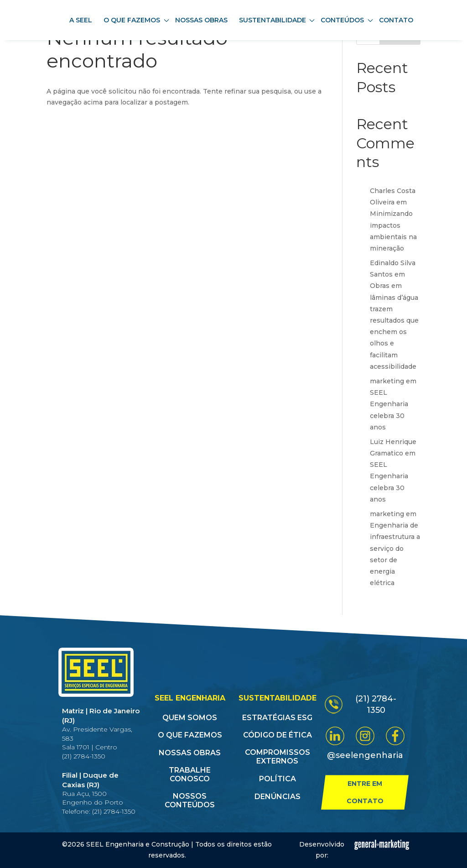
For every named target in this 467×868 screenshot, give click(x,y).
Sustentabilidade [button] (277, 20)
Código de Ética (278, 735)
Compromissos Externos (278, 757)
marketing (387, 381)
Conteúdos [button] (347, 20)
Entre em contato (365, 792)
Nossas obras (201, 20)
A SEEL (81, 20)
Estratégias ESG (277, 718)
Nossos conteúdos (190, 800)
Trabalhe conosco (190, 774)
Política (278, 779)
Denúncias (278, 797)
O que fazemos (190, 735)
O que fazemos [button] (136, 20)
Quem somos (190, 718)
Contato (396, 20)
